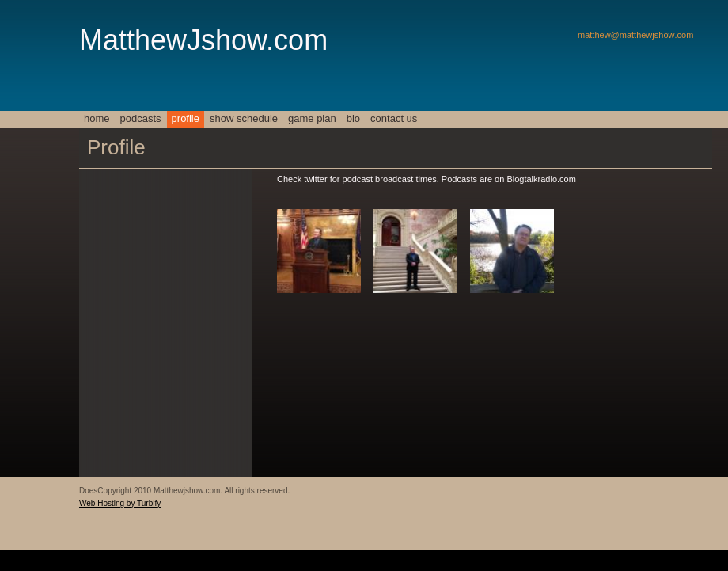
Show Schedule (244, 118)
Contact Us (394, 118)
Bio (353, 118)
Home (97, 118)
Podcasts (141, 118)
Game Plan (312, 118)
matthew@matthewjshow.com (635, 35)
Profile (186, 118)
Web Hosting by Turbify (120, 503)
